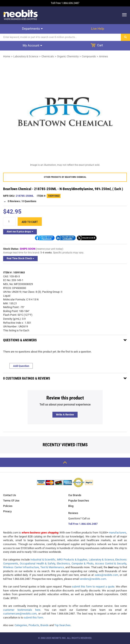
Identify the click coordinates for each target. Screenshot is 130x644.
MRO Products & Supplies (72, 560)
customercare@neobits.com (20, 614)
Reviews (73, 513)
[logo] (21, 15)
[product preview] (65, 112)
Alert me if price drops (20, 232)
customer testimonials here (22, 610)
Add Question (21, 366)
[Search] (61, 37)
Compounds (89, 56)
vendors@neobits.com (93, 579)
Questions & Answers (20, 340)
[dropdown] (123, 15)
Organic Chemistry (68, 56)
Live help (98, 29)
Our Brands (75, 495)
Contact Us (10, 495)
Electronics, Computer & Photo (75, 563)
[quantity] (9, 222)
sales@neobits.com (106, 575)
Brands (45, 625)
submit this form (33, 618)
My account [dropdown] (32, 45)
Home (7, 56)
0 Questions (29, 201)
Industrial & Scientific (43, 560)
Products (34, 625)
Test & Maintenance (52, 567)
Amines (103, 56)
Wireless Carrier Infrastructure (21, 567)
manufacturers (118, 533)
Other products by (65, 177)
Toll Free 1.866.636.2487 (83, 524)
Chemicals (48, 56)
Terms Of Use (11, 501)
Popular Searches (79, 501)
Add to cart (30, 222)
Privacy (7, 511)
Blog (71, 506)
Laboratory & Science (26, 56)
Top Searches (62, 625)
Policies (8, 506)
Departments (32, 29)
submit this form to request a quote (93, 587)
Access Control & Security (111, 563)
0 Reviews (14, 201)
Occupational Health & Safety (37, 563)
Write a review (65, 415)
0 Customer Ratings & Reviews (27, 378)
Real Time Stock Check (20, 258)
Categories (21, 625)
